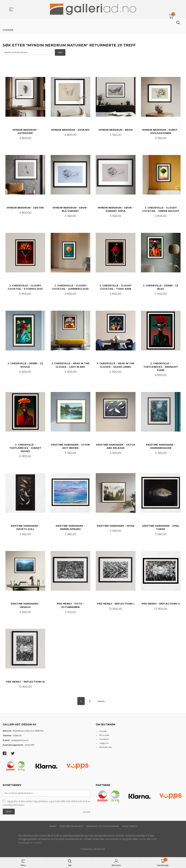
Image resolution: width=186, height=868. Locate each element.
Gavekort (104, 742)
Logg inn (104, 746)
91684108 (17, 738)
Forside (103, 734)
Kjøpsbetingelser (71, 829)
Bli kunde (104, 738)
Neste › (102, 704)
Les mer (87, 815)
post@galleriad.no (20, 743)
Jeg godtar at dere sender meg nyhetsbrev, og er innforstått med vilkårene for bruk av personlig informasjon (46, 806)
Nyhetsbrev (130, 829)
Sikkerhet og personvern (103, 829)
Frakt (53, 829)
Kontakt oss (105, 750)
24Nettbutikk (99, 852)
